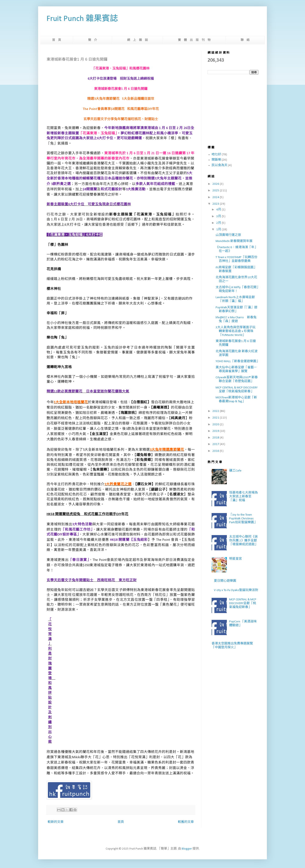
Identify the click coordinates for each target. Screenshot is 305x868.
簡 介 (93, 40)
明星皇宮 (236, 559)
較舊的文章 (186, 822)
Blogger (187, 849)
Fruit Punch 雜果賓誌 (82, 19)
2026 (216, 184)
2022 (216, 411)
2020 (216, 425)
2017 (216, 444)
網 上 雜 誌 (137, 40)
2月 (219, 223)
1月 (219, 230)
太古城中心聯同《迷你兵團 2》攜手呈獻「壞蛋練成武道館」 (243, 541)
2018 (216, 438)
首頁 (121, 822)
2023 (216, 204)
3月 (219, 216)
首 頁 (57, 40)
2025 (216, 191)
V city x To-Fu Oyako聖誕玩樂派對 (236, 590)
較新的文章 (56, 822)
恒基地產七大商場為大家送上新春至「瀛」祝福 (243, 497)
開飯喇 (216, 160)
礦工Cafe (235, 471)
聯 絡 (245, 40)
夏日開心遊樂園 (225, 581)
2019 (216, 431)
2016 (216, 451)
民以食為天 (220, 165)
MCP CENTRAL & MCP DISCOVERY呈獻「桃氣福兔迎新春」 (243, 603)
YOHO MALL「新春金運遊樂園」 (238, 361)
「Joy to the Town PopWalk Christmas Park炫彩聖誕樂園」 (243, 519)
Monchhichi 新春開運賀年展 (234, 241)
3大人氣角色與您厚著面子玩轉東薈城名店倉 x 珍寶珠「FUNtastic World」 (236, 331)
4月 (219, 210)
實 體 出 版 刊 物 (194, 40)
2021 (216, 418)
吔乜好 (216, 155)
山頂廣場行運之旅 (228, 235)
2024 (216, 197)
